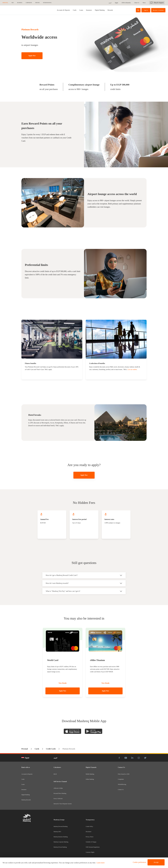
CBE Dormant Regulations (93, 847)
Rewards (110, 10)
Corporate (29, 3)
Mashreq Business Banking (61, 837)
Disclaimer (89, 832)
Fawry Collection (58, 799)
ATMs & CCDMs (58, 788)
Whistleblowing (122, 784)
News (144, 3)
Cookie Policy (89, 826)
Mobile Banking (90, 774)
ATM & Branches (126, 3)
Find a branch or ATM (124, 774)
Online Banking (90, 779)
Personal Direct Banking (60, 793)
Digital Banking (100, 10)
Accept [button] (156, 862)
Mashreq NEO (57, 832)
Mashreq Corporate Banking (61, 842)
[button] (139, 862)
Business (20, 3)
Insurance (89, 10)
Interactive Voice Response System (63, 804)
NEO (13, 3)
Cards (75, 10)
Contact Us (121, 790)
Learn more (101, 863)
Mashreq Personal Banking (61, 826)
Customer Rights (90, 852)
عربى (111, 3)
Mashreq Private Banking (60, 847)
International (47, 3)
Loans (81, 10)
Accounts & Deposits (63, 10)
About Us (137, 3)
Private (37, 3)
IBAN (55, 774)
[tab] (63, 10)
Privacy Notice (90, 837)
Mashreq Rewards (26, 800)
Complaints (121, 779)
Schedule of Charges (91, 842)
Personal (5, 3)
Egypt (117, 3)
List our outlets (132, 369)
